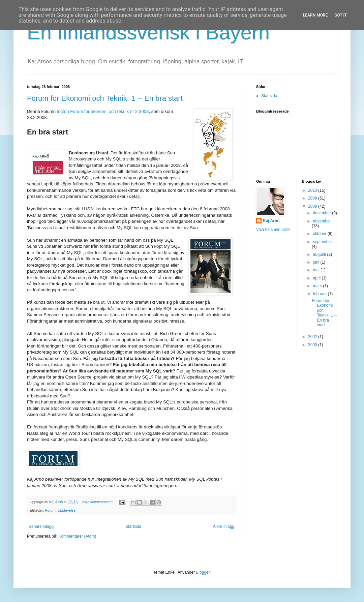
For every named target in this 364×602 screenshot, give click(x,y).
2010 (313, 190)
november (322, 221)
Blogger (203, 572)
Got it (341, 15)
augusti (320, 254)
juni (316, 262)
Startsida (133, 526)
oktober (320, 234)
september (322, 242)
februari (320, 294)
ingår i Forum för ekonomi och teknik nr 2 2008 (103, 111)
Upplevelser (67, 510)
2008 (313, 206)
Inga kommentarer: (98, 502)
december (322, 213)
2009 (313, 198)
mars (318, 286)
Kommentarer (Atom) (77, 536)
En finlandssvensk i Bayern (148, 33)
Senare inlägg (41, 526)
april (317, 278)
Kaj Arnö (271, 221)
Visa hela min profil (273, 230)
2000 (313, 345)
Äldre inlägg (224, 526)
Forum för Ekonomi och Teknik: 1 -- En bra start (105, 98)
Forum (50, 510)
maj (317, 270)
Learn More (315, 15)
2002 (313, 337)
